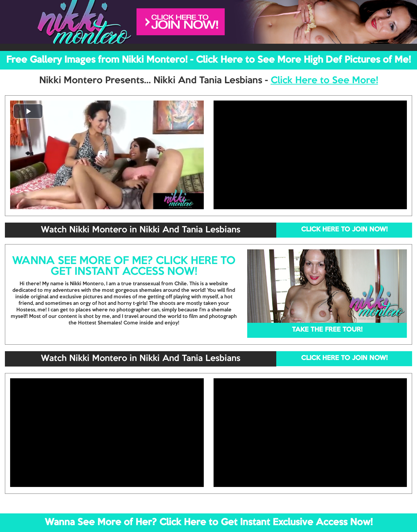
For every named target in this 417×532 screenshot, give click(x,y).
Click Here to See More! (324, 81)
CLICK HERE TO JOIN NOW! (344, 230)
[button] (28, 111)
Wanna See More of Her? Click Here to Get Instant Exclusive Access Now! (209, 523)
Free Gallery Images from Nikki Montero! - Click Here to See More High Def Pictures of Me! (208, 60)
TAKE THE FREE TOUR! (327, 330)
